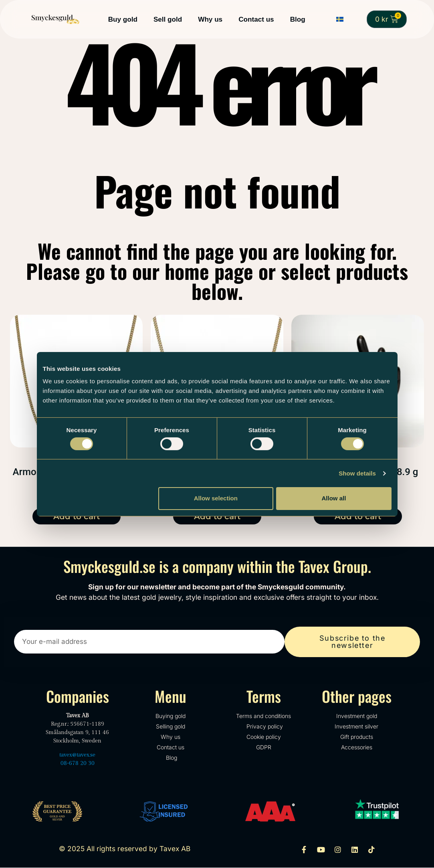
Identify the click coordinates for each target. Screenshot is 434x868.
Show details (357, 473)
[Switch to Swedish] (340, 19)
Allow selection (216, 498)
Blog (298, 19)
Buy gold (123, 19)
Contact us (256, 19)
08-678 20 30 (78, 764)
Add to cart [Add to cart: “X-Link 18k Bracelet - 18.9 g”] (358, 516)
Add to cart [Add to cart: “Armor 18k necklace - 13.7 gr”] (77, 516)
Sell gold (168, 19)
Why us (210, 19)
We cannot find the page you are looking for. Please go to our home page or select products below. (217, 271)
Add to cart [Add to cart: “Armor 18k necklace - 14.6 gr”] (217, 516)
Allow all (334, 498)
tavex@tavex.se (77, 755)
